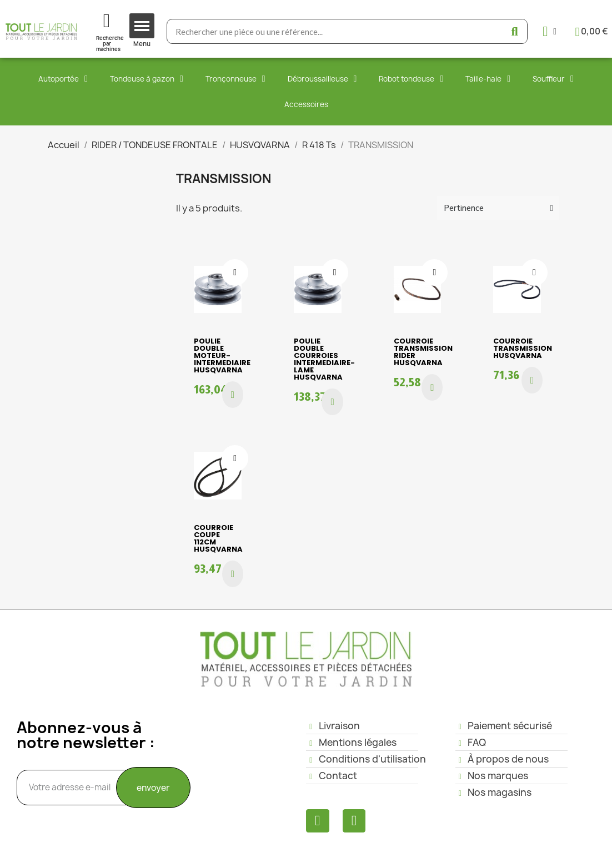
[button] (233, 395)
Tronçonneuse (235, 79)
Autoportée (63, 79)
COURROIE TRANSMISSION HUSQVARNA (523, 348)
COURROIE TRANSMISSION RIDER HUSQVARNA (423, 352)
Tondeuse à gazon (147, 79)
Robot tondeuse (411, 79)
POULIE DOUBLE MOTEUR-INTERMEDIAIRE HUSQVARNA (222, 355)
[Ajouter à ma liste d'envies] (235, 272)
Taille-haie (488, 79)
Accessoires (306, 104)
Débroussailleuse (322, 79)
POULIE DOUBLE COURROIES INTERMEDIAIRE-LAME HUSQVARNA (324, 359)
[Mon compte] (550, 31)
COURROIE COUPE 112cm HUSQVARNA (218, 538)
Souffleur (553, 79)
